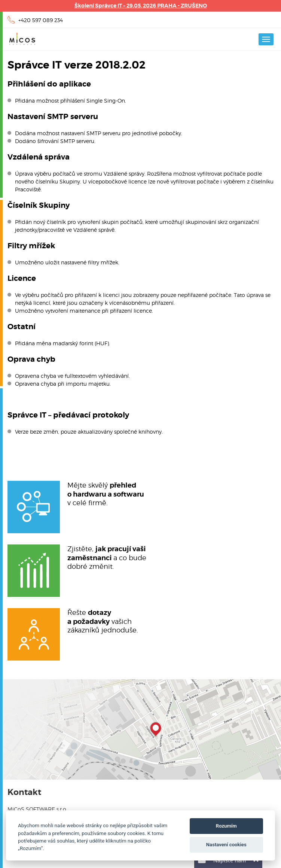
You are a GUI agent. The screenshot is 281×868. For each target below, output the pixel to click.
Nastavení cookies (226, 845)
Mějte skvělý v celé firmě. (106, 494)
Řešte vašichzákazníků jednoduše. (103, 621)
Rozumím (226, 826)
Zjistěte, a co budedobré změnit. (107, 557)
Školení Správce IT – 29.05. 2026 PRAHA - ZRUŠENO (141, 6)
